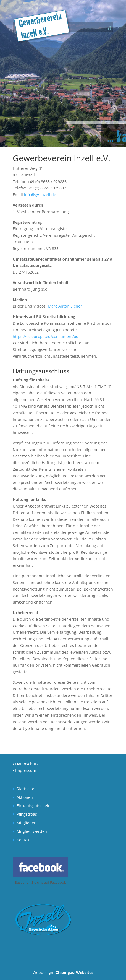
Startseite (25, 789)
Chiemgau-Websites (74, 972)
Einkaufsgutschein (34, 806)
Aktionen (25, 797)
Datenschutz (27, 764)
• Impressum (24, 770)
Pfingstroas (27, 814)
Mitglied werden (32, 831)
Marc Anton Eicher (65, 306)
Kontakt (24, 840)
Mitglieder (26, 823)
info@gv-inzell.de (40, 195)
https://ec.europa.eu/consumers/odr (46, 336)
